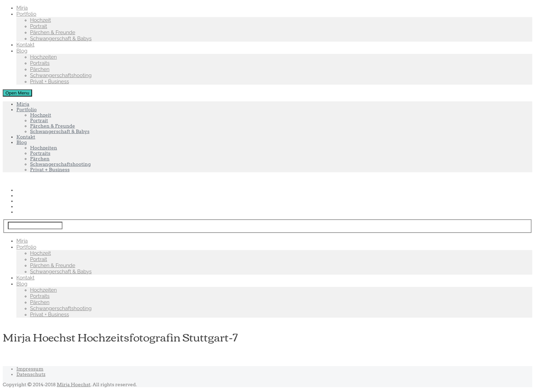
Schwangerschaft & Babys (61, 39)
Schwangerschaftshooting (61, 75)
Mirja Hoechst (74, 384)
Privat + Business (49, 82)
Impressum (30, 369)
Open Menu (17, 93)
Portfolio (26, 14)
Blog (22, 51)
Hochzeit (40, 20)
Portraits (40, 63)
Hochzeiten (44, 57)
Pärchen (40, 69)
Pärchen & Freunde (53, 32)
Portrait (39, 26)
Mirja (22, 8)
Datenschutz (31, 374)
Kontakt (25, 45)
